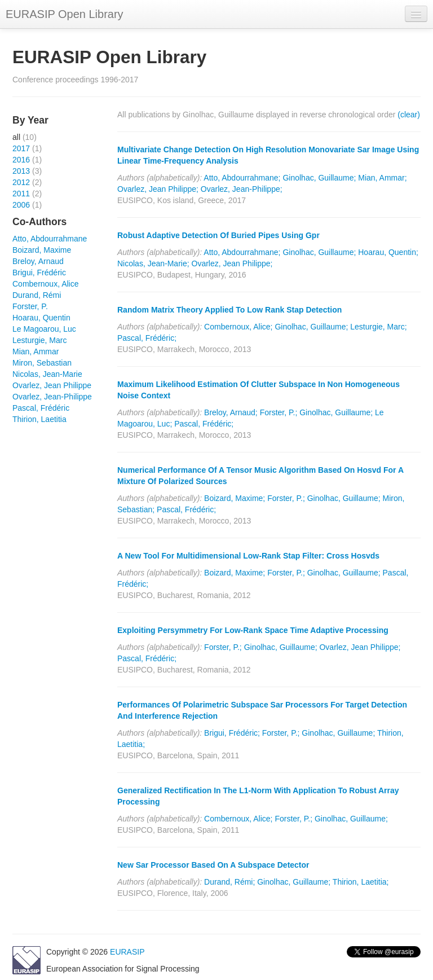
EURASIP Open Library (65, 14)
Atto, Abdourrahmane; (242, 178)
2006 (21, 205)
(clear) (409, 115)
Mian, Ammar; (382, 178)
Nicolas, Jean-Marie (47, 374)
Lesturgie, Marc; (378, 327)
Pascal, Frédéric (41, 408)
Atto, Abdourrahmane (50, 239)
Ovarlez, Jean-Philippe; (242, 189)
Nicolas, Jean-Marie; (153, 263)
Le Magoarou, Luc (44, 329)
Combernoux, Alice (46, 284)
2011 (21, 194)
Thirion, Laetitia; (361, 882)
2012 (21, 182)
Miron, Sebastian (42, 363)
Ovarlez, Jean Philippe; (158, 189)
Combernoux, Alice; (238, 327)
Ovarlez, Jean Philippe (52, 385)
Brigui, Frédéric (39, 273)
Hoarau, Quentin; (388, 252)
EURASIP (127, 952)
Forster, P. (30, 306)
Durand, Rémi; (229, 882)
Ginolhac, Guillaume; (319, 178)
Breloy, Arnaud (38, 261)
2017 (21, 148)
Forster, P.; (279, 412)
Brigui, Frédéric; (232, 733)
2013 (21, 171)
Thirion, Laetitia (39, 419)
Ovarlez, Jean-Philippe (52, 397)
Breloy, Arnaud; (231, 412)
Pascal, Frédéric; (147, 338)
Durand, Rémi (37, 295)
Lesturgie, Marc (39, 340)
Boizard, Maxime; (235, 498)
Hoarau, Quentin (41, 318)
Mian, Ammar (36, 351)
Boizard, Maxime (42, 250)
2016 (21, 160)
